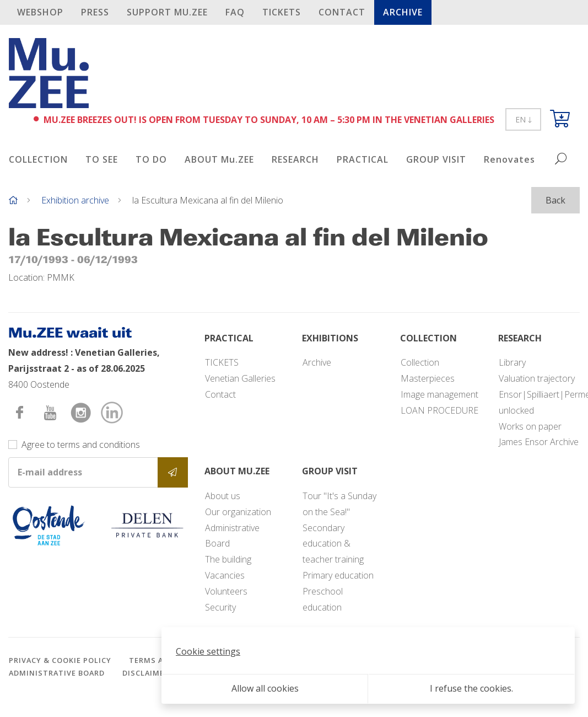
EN (523, 119)
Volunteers (226, 591)
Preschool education (323, 599)
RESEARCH (295, 159)
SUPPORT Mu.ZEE (167, 12)
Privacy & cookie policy (60, 660)
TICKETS (282, 12)
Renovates (509, 159)
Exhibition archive (75, 200)
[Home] (13, 200)
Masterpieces (428, 378)
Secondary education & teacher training (333, 544)
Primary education (338, 575)
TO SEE (102, 159)
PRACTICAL (363, 159)
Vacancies (225, 575)
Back (555, 200)
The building (228, 559)
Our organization (238, 512)
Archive (403, 12)
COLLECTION (38, 159)
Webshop (40, 12)
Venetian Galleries (240, 378)
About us (223, 496)
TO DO (151, 159)
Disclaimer (146, 673)
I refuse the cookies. (471, 688)
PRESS (95, 12)
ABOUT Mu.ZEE (219, 159)
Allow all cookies (265, 688)
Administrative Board (232, 536)
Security (220, 607)
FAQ (235, 12)
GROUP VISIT (436, 159)
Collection (420, 362)
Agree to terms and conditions (81, 445)
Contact (342, 12)
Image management (439, 394)
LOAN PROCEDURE (439, 410)
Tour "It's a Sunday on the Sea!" (339, 504)
